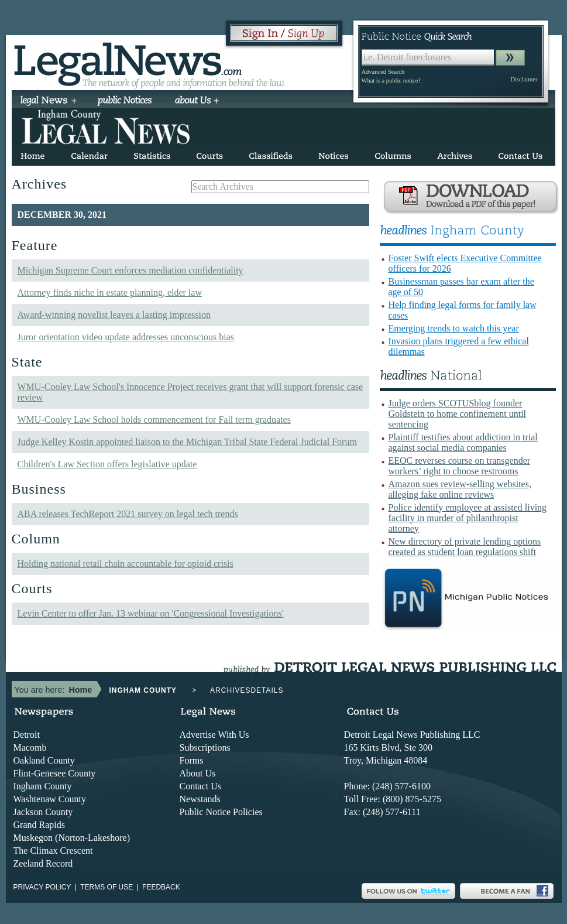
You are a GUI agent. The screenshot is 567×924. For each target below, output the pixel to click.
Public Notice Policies (221, 812)
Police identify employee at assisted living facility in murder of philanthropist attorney (468, 518)
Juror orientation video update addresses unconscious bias (126, 337)
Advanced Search (383, 72)
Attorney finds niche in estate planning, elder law (110, 292)
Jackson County (43, 812)
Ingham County (43, 786)
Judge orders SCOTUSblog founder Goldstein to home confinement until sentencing (458, 414)
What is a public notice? (391, 81)
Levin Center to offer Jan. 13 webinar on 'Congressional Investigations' (151, 613)
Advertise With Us (214, 735)
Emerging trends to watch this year (454, 328)
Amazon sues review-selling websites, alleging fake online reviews (460, 489)
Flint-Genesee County (55, 773)
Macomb (30, 747)
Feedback (161, 887)
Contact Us (201, 786)
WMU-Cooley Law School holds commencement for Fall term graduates (154, 420)
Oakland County (44, 760)
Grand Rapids (39, 825)
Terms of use (106, 887)
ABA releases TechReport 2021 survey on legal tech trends (128, 514)
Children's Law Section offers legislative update (107, 464)
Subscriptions (205, 747)
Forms (192, 760)
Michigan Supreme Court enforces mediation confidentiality (130, 270)
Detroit (27, 735)
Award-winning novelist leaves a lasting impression (114, 315)
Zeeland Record (43, 863)
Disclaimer (524, 79)
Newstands (200, 799)
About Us (198, 773)
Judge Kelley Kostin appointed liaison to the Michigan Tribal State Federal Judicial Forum (187, 442)
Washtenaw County (50, 799)
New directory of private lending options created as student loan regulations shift (465, 547)
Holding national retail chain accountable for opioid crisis (126, 564)
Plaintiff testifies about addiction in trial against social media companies (463, 442)
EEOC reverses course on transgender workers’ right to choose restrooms (460, 466)
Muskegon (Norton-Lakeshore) (72, 838)
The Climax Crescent (53, 851)
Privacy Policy (42, 887)
